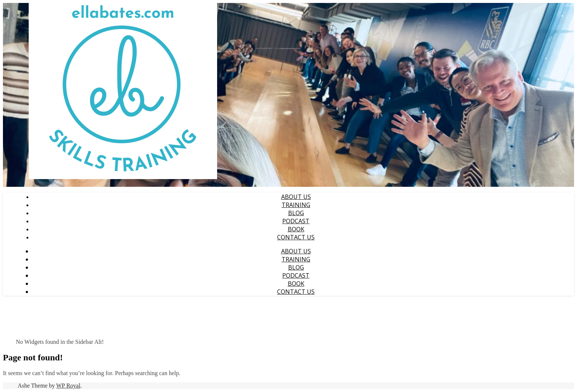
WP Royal (68, 386)
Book (296, 229)
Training (296, 205)
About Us (296, 197)
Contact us (296, 237)
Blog (296, 213)
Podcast (296, 221)
